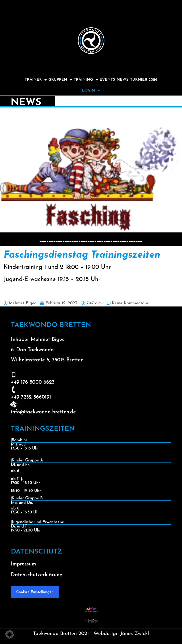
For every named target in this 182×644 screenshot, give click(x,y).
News (123, 80)
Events (107, 80)
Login (91, 91)
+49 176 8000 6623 (33, 382)
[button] (10, 634)
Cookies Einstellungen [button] (35, 592)
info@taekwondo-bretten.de (43, 412)
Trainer (36, 80)
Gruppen (60, 80)
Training (86, 80)
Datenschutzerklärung (37, 575)
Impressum (23, 564)
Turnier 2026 (144, 80)
